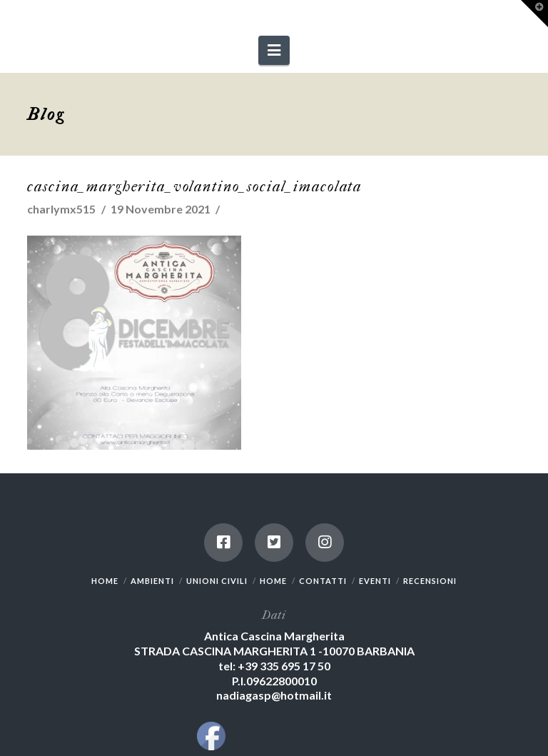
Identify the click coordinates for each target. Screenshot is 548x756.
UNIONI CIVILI (217, 581)
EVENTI (375, 581)
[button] (274, 50)
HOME (105, 581)
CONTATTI (323, 581)
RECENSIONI (430, 581)
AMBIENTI (152, 581)
